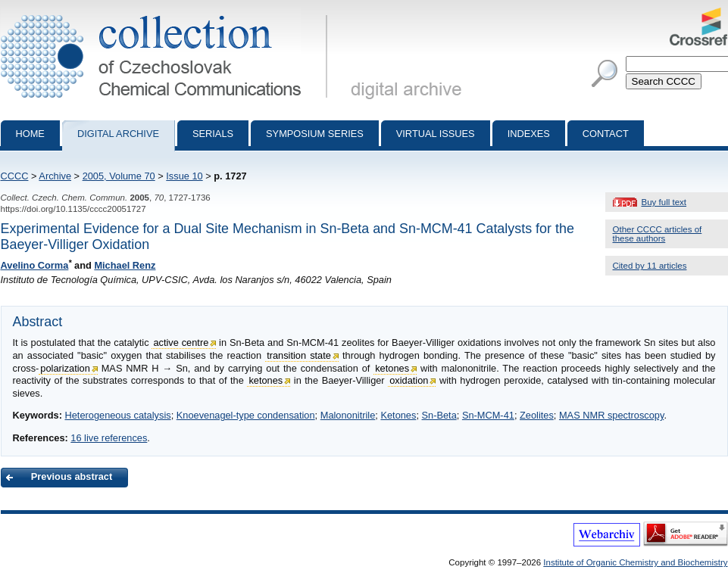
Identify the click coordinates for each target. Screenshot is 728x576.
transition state (299, 355)
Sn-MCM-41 (488, 415)
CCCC (15, 176)
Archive (55, 176)
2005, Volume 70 (119, 176)
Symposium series (315, 134)
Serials (213, 134)
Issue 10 (184, 176)
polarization (65, 368)
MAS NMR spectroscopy (611, 415)
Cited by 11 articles (650, 266)
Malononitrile (348, 415)
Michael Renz (125, 265)
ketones (392, 368)
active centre (181, 342)
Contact (606, 134)
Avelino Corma (35, 265)
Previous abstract (72, 476)
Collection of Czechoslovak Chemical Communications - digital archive (167, 14)
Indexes (529, 134)
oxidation (409, 380)
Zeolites (537, 415)
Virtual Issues (436, 134)
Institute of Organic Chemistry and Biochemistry (635, 562)
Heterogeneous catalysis (117, 415)
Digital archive (118, 134)
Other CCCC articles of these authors (658, 234)
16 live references (109, 438)
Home (30, 134)
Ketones (398, 415)
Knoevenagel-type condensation (246, 415)
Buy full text (664, 202)
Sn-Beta (439, 415)
